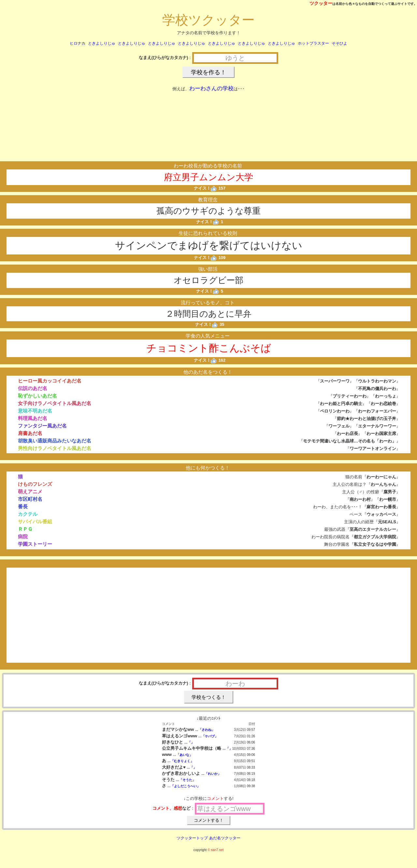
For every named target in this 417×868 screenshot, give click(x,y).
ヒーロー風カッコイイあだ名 (50, 381)
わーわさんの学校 (211, 88)
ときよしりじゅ (102, 43)
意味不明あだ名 (35, 411)
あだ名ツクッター (225, 838)
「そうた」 (187, 780)
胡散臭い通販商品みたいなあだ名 (55, 441)
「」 (191, 742)
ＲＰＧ (25, 529)
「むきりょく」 (182, 761)
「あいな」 (184, 755)
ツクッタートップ (192, 838)
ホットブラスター (313, 43)
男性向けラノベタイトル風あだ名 (55, 448)
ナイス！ (205, 188)
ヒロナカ (78, 43)
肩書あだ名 (30, 433)
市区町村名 (30, 499)
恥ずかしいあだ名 (37, 396)
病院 (23, 536)
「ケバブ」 (210, 736)
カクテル (28, 514)
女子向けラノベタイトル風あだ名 (55, 403)
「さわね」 (207, 730)
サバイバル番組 (35, 521)
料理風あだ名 (33, 418)
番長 (23, 506)
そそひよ (339, 43)
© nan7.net (216, 850)
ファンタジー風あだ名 (42, 426)
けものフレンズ (35, 484)
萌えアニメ (30, 492)
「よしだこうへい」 (185, 786)
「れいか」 (213, 774)
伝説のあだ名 (33, 388)
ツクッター (321, 3)
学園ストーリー (35, 544)
